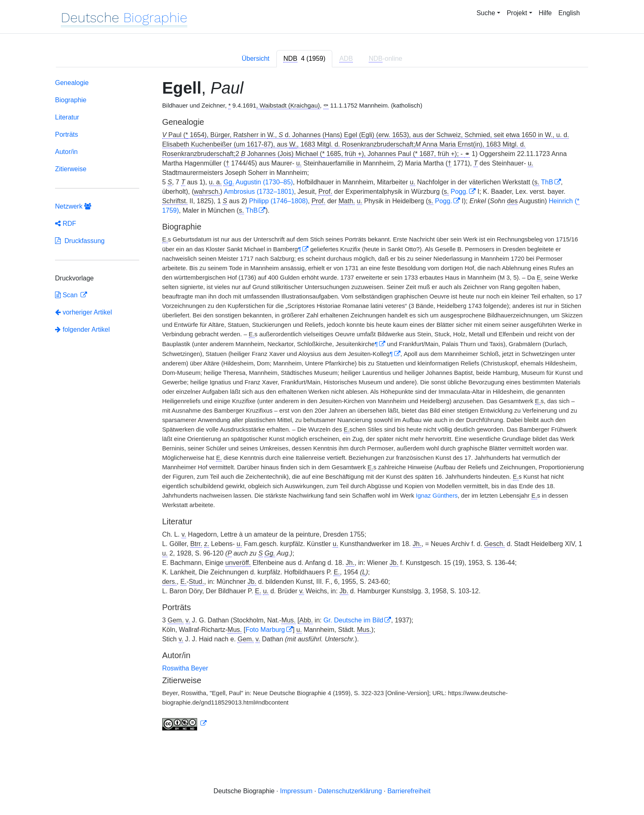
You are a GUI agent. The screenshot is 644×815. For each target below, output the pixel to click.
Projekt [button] (517, 13)
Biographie (71, 100)
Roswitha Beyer (185, 668)
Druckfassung (80, 241)
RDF (66, 224)
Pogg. (459, 192)
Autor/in (66, 152)
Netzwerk (73, 206)
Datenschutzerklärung (350, 791)
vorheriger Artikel (84, 312)
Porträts (67, 134)
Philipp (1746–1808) (278, 201)
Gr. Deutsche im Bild (353, 620)
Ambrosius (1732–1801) (259, 192)
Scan (67, 295)
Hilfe (545, 13)
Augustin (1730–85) (258, 182)
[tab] (304, 59)
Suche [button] (486, 13)
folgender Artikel (82, 329)
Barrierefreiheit (409, 791)
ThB (547, 182)
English (569, 13)
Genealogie (72, 83)
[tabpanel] (322, 406)
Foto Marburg (265, 630)
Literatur (67, 117)
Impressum (296, 791)
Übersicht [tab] (255, 59)
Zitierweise (71, 169)
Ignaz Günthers (437, 496)
